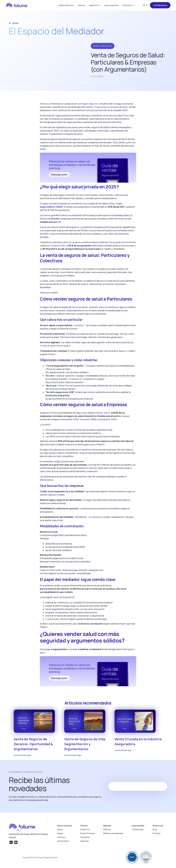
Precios (82, 5)
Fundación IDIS (58, 246)
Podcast (157, 833)
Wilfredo (107, 829)
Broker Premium (88, 833)
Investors (61, 837)
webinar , (107, 107)
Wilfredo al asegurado (113, 833)
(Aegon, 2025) (103, 413)
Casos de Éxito (111, 5)
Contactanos (63, 841)
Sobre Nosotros (66, 5)
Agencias (85, 841)
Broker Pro (85, 829)
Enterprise (85, 837)
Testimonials (138, 829)
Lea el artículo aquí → (23, 755)
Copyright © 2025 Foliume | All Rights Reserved (40, 857)
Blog (155, 829)
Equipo (60, 833)
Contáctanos (160, 5)
